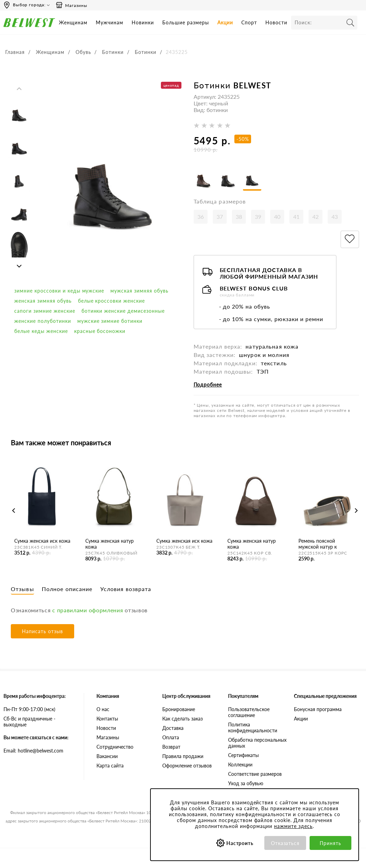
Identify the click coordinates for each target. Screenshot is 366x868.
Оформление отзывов (187, 767)
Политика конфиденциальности (253, 728)
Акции (225, 22)
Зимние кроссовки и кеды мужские (59, 291)
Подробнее (208, 386)
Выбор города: (29, 5)
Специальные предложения (325, 697)
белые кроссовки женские (112, 301)
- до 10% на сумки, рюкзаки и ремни (271, 320)
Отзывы (22, 590)
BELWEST (252, 85)
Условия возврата (126, 590)
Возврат (171, 748)
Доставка (173, 729)
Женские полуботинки (43, 321)
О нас (103, 710)
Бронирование (179, 710)
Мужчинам (110, 22)
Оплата (171, 738)
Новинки (143, 22)
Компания (108, 697)
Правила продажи (183, 757)
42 (316, 218)
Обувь (83, 52)
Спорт (249, 22)
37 (220, 218)
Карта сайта (110, 767)
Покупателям (243, 697)
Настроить (240, 843)
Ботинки (113, 52)
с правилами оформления (88, 611)
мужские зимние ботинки (110, 321)
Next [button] (19, 266)
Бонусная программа (318, 710)
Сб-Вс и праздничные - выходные (29, 723)
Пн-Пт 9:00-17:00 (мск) (29, 710)
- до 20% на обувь (245, 308)
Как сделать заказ (182, 720)
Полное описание (67, 590)
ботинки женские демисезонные (123, 311)
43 (335, 218)
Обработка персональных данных (257, 744)
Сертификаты (243, 756)
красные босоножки (100, 331)
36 (201, 218)
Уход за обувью (246, 784)
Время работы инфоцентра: (35, 697)
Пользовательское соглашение (249, 713)
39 (258, 218)
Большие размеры (186, 22)
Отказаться (285, 843)
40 (277, 218)
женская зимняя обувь (43, 301)
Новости (276, 22)
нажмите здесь (293, 826)
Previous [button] (19, 89)
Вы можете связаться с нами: (36, 738)
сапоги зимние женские (45, 311)
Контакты (107, 720)
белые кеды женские (41, 331)
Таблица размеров (220, 203)
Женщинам (73, 22)
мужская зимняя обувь (139, 291)
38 (239, 218)
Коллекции (240, 766)
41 (296, 218)
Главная (15, 52)
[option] (19, 111)
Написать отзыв (42, 632)
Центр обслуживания (186, 697)
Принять (330, 843)
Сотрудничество (115, 748)
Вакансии (107, 757)
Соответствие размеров (255, 775)
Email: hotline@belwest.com (33, 752)
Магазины (71, 5)
